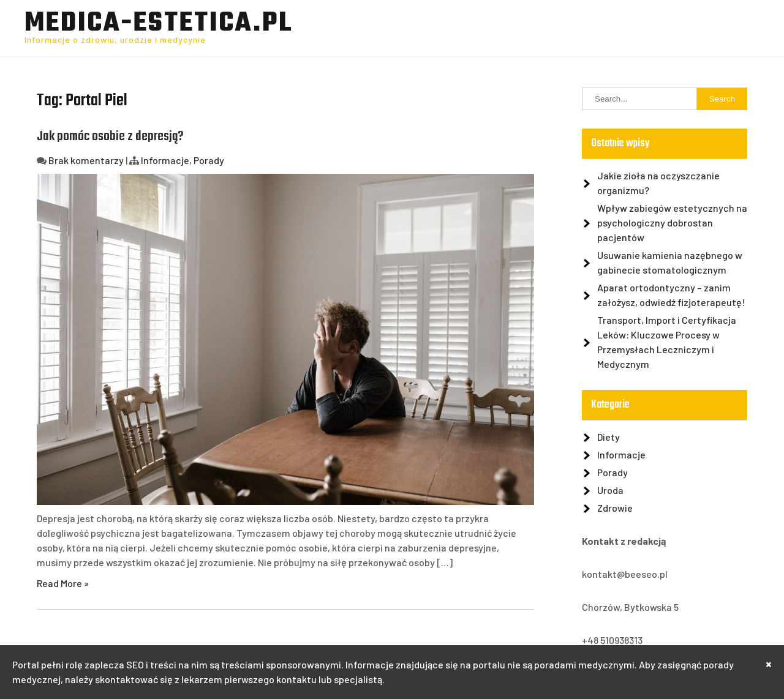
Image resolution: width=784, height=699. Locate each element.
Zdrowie (615, 508)
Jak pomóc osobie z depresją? (110, 136)
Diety (609, 437)
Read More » (63, 583)
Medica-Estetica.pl (159, 24)
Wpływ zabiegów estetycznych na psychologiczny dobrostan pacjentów (672, 222)
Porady (209, 160)
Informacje (165, 160)
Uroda (610, 490)
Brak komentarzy (86, 160)
